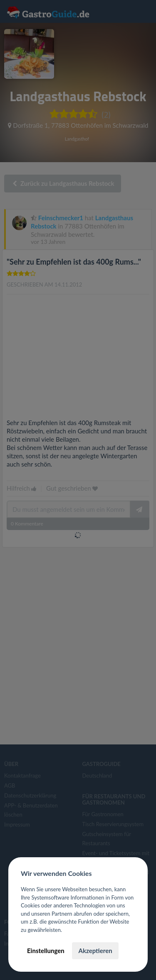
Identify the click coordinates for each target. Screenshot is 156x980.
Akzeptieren (95, 951)
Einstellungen (46, 951)
